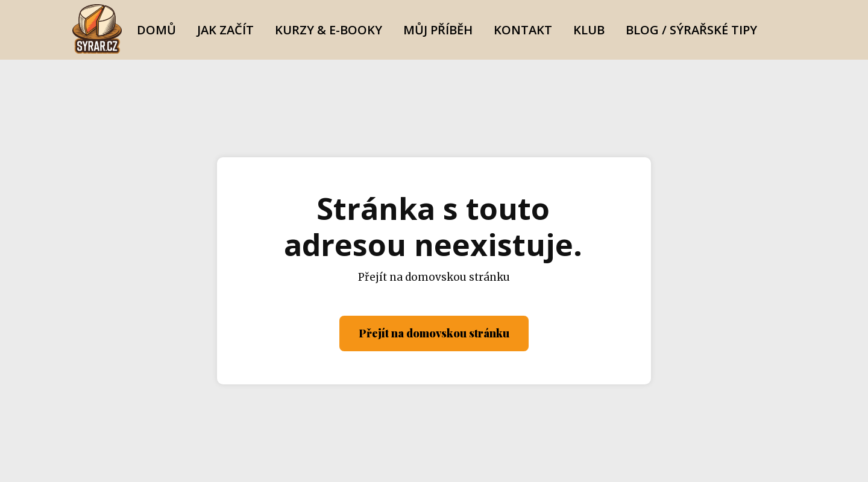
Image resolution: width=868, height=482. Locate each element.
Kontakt (523, 30)
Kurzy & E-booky (329, 30)
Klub (589, 30)
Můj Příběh (438, 30)
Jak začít (225, 30)
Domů (156, 30)
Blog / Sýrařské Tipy (691, 30)
